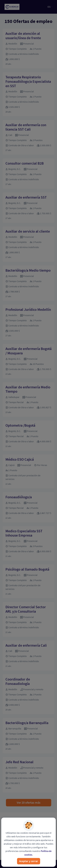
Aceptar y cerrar (29, 861)
